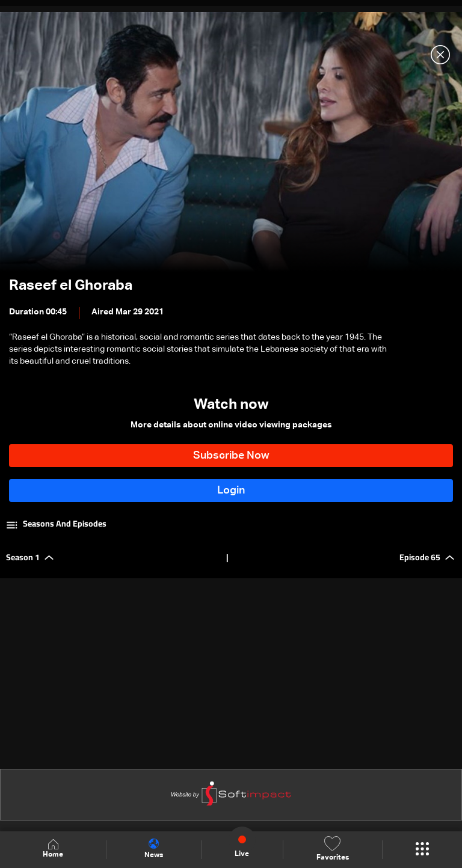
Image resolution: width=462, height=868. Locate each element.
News (154, 849)
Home (53, 849)
